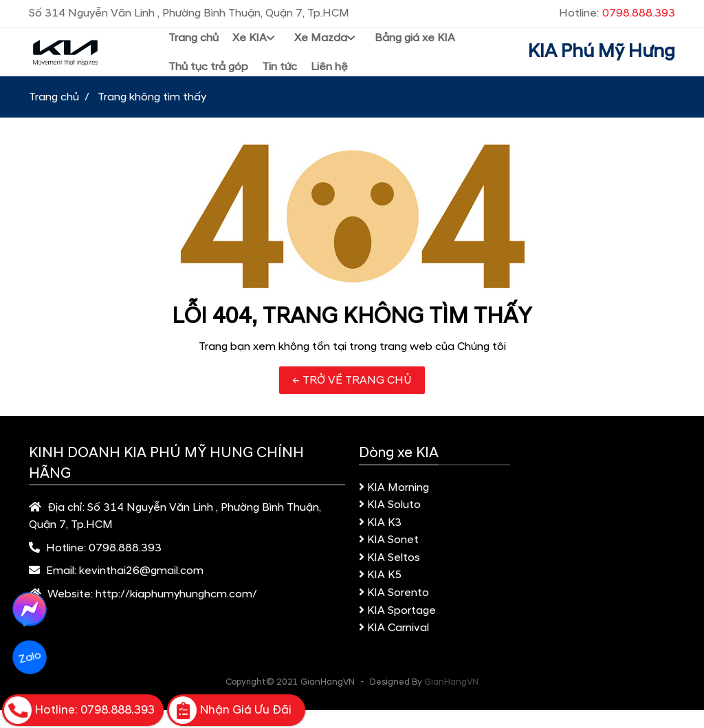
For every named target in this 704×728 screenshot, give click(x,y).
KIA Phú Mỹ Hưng (602, 52)
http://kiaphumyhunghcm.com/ (176, 594)
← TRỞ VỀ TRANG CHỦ (352, 380)
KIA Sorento (394, 593)
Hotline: (617, 13)
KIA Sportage (397, 610)
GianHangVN (451, 682)
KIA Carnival (394, 628)
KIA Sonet (389, 540)
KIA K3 (380, 522)
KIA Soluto (390, 505)
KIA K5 (380, 575)
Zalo (29, 657)
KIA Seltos (389, 558)
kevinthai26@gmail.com (141, 571)
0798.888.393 (125, 548)
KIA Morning (394, 487)
